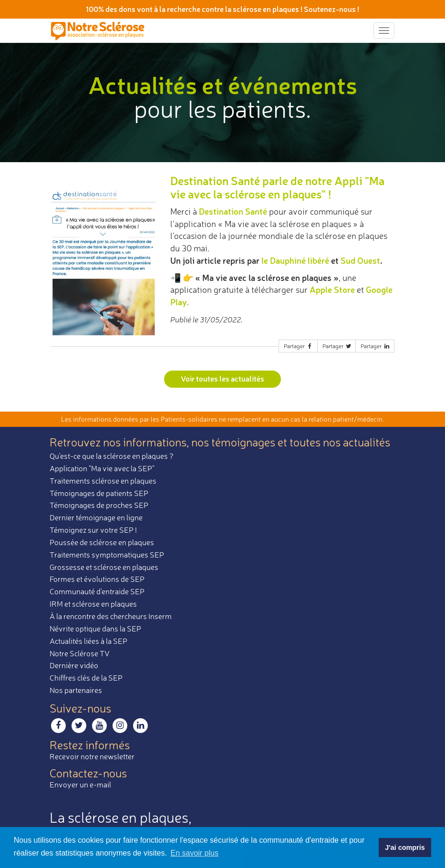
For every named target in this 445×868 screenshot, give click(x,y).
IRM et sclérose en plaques (93, 604)
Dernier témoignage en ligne (96, 517)
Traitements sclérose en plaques (103, 481)
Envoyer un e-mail (80, 785)
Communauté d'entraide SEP (97, 591)
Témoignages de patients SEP (99, 493)
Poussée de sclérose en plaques (102, 542)
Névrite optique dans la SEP (95, 629)
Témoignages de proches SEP (99, 505)
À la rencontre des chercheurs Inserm (111, 616)
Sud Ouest (360, 260)
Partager (299, 346)
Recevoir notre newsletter (92, 756)
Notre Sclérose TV (80, 653)
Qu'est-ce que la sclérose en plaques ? (112, 456)
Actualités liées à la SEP (88, 641)
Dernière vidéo (74, 665)
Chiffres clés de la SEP (86, 678)
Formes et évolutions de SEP (97, 579)
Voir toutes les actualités (222, 378)
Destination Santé (233, 211)
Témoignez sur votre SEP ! (93, 530)
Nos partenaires (76, 690)
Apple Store (332, 289)
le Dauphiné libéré (295, 260)
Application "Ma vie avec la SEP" (102, 468)
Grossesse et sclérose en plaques (104, 567)
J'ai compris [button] (405, 847)
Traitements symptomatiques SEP (107, 555)
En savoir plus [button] (194, 853)
